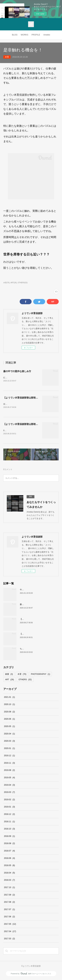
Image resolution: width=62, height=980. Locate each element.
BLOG (15, 35)
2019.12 (9, 756)
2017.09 (9, 895)
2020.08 (9, 712)
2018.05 (9, 866)
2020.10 (9, 705)
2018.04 (9, 873)
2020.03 (9, 742)
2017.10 (9, 888)
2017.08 (9, 903)
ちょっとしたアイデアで (31, 649)
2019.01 (9, 808)
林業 (9, 675)
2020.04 (9, 734)
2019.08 (9, 771)
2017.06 (9, 917)
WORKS (24, 35)
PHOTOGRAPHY (41, 675)
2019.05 (9, 778)
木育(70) (6, 283)
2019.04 (9, 786)
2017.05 (10, 925)
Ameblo (47, 35)
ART (10, 680)
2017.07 (9, 910)
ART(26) (14, 283)
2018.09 (9, 837)
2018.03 (9, 881)
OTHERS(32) (23, 283)
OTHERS (25, 680)
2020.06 (9, 720)
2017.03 (9, 939)
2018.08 (9, 844)
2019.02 (9, 800)
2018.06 (9, 859)
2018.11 (9, 822)
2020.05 (9, 727)
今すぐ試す (40, 14)
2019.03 (9, 793)
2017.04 (10, 932)
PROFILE (36, 35)
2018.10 (9, 829)
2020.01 (9, 749)
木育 (7, 57)
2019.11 (9, 764)
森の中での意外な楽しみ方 (17, 371)
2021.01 (9, 698)
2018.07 (9, 851)
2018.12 (9, 815)
